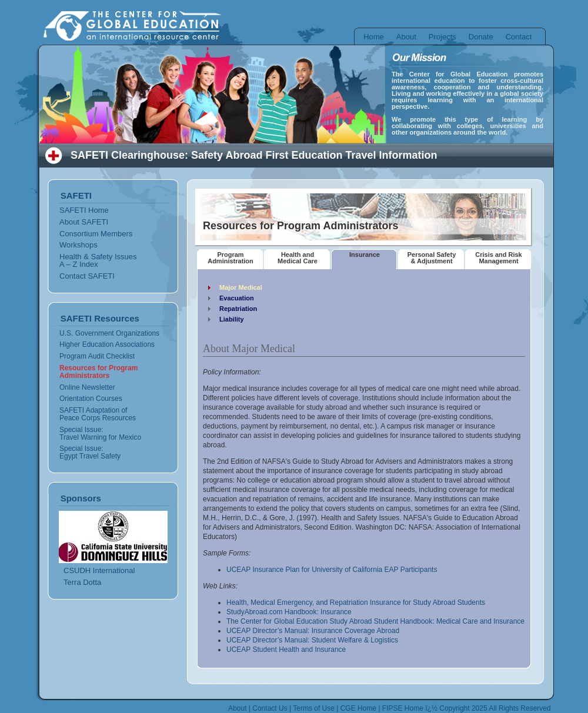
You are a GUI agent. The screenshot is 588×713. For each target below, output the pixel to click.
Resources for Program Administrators (98, 372)
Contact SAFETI (87, 276)
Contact (519, 37)
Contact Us (270, 708)
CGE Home (358, 708)
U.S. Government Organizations (109, 333)
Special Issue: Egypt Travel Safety (90, 452)
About (406, 37)
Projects (442, 37)
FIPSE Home (403, 708)
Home (374, 37)
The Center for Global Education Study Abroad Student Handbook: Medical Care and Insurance (375, 621)
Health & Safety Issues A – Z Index (98, 260)
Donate (481, 37)
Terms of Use (314, 708)
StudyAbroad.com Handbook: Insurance (289, 612)
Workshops (78, 245)
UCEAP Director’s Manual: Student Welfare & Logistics (312, 640)
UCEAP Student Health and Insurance (286, 650)
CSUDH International (99, 570)
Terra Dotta (82, 582)
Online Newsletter (87, 387)
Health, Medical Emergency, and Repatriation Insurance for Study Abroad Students (356, 602)
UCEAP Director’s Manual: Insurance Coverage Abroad (313, 631)
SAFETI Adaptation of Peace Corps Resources (98, 414)
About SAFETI (84, 222)
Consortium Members (96, 234)
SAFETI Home (84, 210)
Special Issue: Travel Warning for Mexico (100, 434)
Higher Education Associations (107, 344)
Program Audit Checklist (97, 356)
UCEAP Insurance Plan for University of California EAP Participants (332, 570)
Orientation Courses (91, 399)
